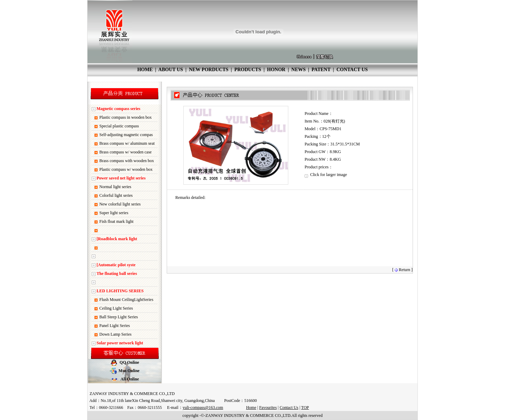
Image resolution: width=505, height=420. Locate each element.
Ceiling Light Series (116, 308)
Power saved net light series (121, 178)
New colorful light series (120, 204)
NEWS (299, 70)
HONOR (276, 70)
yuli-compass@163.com (203, 408)
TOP (305, 408)
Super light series (114, 213)
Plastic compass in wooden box (126, 117)
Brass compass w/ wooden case (126, 152)
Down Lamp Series (115, 334)
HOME (145, 70)
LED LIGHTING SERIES (120, 291)
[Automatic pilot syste (116, 265)
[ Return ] (402, 270)
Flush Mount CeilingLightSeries (126, 300)
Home (251, 408)
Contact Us (289, 408)
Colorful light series (116, 195)
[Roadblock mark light (117, 239)
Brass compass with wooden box (127, 161)
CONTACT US (352, 70)
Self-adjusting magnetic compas (126, 135)
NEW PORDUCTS (209, 70)
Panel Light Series (115, 326)
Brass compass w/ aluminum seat (127, 143)
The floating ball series (117, 274)
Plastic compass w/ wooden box (126, 169)
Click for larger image (326, 175)
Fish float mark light (116, 221)
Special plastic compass (119, 126)
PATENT (321, 70)
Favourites (268, 408)
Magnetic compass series (118, 109)
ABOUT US (171, 70)
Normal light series (115, 187)
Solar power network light (120, 343)
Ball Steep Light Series (119, 317)
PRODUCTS (248, 70)
